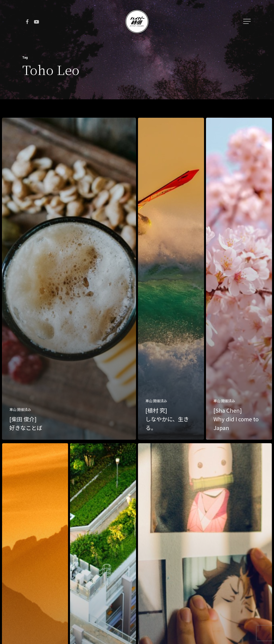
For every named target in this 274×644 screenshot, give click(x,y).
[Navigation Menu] (247, 21)
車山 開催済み (20, 410)
